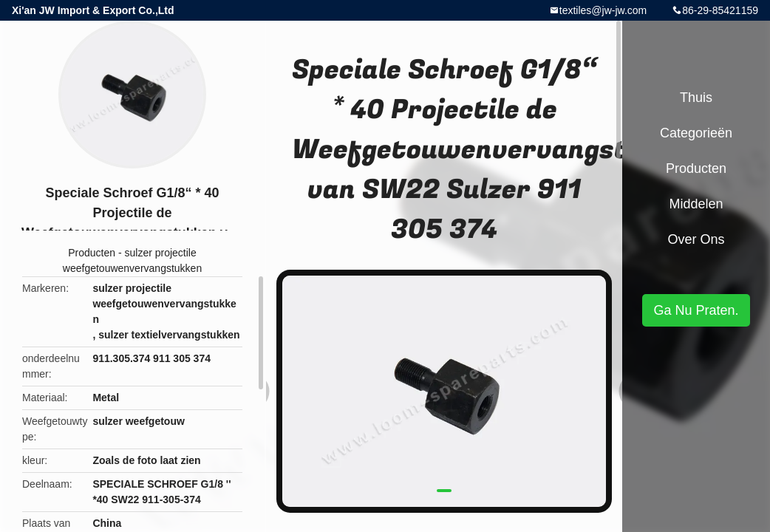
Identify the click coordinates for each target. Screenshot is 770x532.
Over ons (696, 239)
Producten (92, 253)
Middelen (696, 204)
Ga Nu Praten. (696, 310)
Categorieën (696, 133)
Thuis (696, 98)
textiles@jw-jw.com (603, 10)
